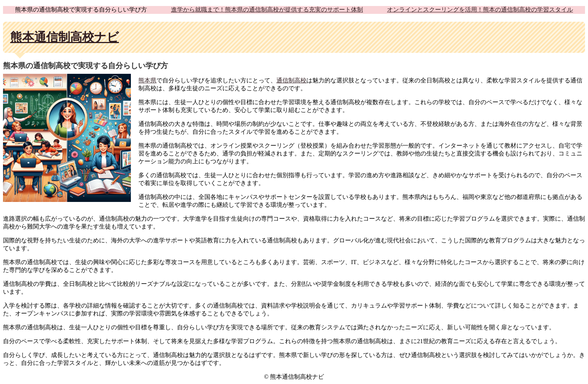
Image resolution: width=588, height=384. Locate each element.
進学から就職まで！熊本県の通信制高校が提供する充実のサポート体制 (267, 10)
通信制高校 (291, 80)
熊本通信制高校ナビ (64, 37)
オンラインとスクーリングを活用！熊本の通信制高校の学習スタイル (480, 10)
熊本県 (147, 80)
